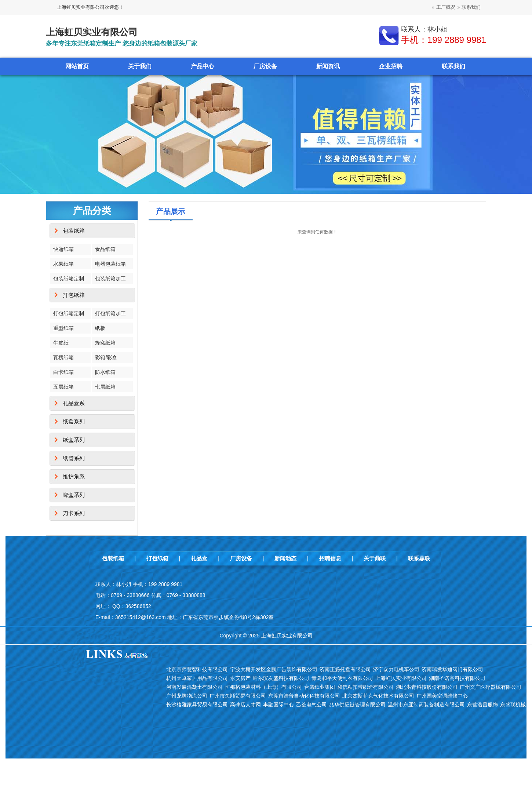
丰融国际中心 (278, 705)
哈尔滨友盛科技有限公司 (281, 678)
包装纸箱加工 (110, 279)
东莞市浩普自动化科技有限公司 (304, 696)
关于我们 (140, 66)
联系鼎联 (419, 558)
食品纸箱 (105, 249)
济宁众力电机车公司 (396, 669)
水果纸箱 (63, 264)
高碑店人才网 (245, 705)
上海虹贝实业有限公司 (401, 678)
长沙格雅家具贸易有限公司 (197, 705)
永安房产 (240, 678)
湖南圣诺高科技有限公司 (457, 678)
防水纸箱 (105, 372)
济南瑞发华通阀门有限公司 (452, 669)
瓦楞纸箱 (63, 357)
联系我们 (471, 7)
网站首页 (77, 66)
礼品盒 (199, 558)
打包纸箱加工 (110, 313)
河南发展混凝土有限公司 (194, 687)
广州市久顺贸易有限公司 (238, 696)
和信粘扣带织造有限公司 (365, 687)
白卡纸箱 (63, 372)
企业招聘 (391, 66)
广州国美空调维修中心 (442, 696)
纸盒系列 (74, 440)
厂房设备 (265, 66)
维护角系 (74, 476)
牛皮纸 (61, 343)
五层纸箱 (63, 387)
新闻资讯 (328, 66)
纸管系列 (74, 458)
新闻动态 (285, 558)
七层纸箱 (105, 387)
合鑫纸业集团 (320, 687)
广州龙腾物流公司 (187, 696)
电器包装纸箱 (110, 264)
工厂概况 (446, 7)
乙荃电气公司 (311, 705)
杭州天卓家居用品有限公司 (197, 678)
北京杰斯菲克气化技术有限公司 (378, 696)
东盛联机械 (513, 705)
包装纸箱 (74, 231)
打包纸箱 (74, 295)
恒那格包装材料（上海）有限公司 (263, 687)
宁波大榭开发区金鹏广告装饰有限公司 (274, 669)
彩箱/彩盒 (106, 357)
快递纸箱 (63, 249)
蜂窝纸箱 (105, 343)
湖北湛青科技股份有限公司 (427, 687)
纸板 (100, 328)
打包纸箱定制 (69, 313)
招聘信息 (330, 558)
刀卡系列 (74, 513)
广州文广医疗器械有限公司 (491, 687)
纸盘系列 (74, 421)
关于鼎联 (375, 558)
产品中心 (203, 66)
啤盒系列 (74, 495)
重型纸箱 (63, 328)
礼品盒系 (74, 403)
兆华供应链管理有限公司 (357, 705)
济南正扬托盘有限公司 (345, 669)
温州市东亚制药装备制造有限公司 (426, 705)
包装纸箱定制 (69, 279)
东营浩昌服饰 (482, 705)
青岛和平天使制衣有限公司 (342, 678)
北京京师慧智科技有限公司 (197, 669)
